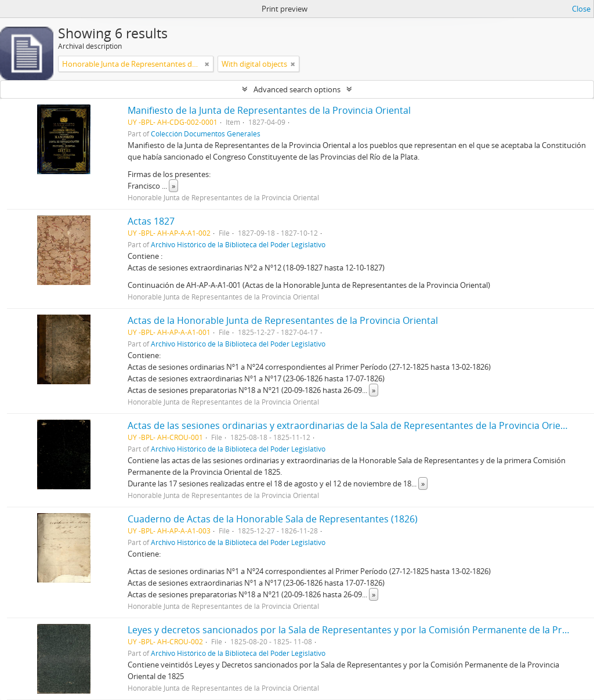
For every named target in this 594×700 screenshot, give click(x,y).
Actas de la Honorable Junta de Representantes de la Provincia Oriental (283, 320)
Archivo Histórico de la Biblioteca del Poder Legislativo (238, 244)
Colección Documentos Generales (206, 133)
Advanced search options (297, 89)
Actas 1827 (151, 221)
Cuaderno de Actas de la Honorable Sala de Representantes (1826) (273, 519)
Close (581, 9)
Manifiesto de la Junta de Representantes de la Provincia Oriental (269, 110)
